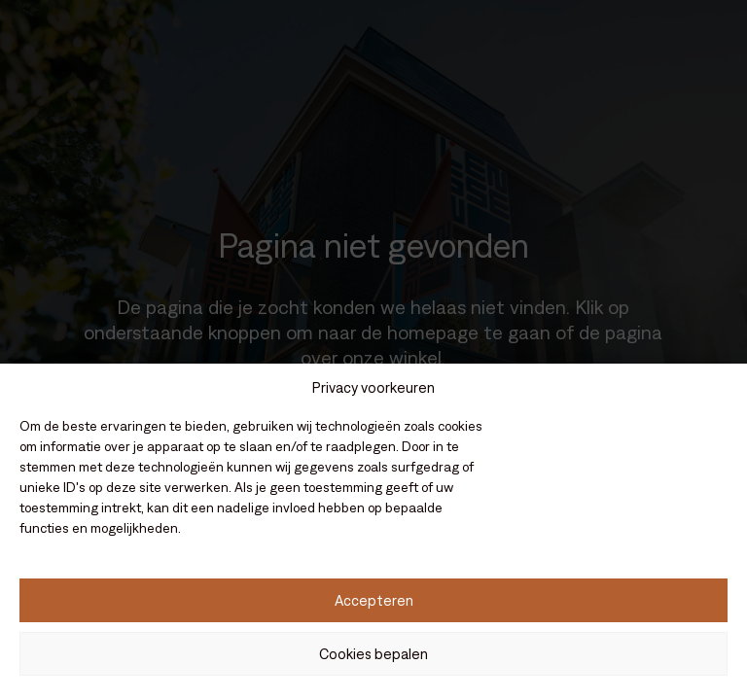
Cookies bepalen (373, 654)
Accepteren (374, 600)
